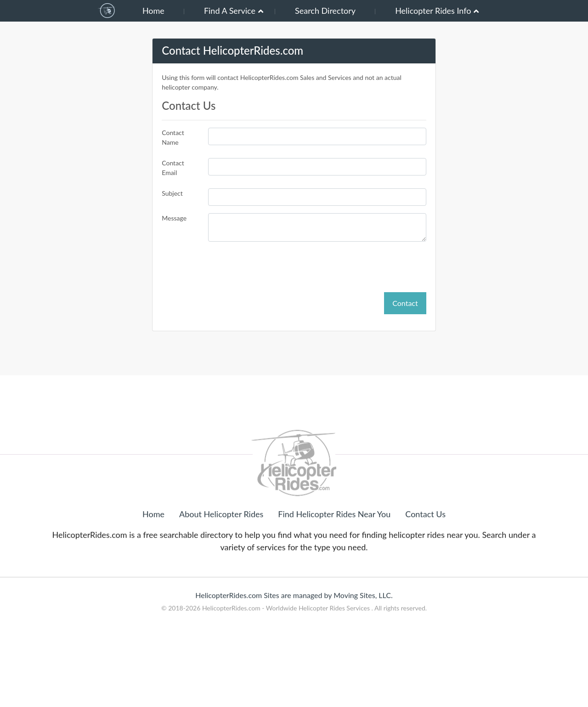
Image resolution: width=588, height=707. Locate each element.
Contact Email (173, 168)
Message (174, 218)
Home (153, 11)
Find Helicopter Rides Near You (334, 543)
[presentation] (356, 267)
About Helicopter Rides (221, 543)
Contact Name (173, 137)
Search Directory (325, 11)
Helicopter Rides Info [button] (433, 11)
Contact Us (425, 543)
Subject (172, 193)
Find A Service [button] (230, 11)
